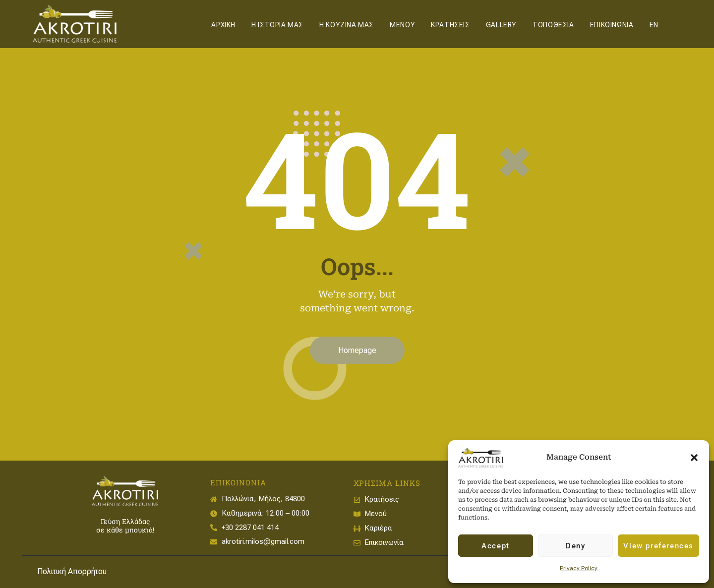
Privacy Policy (579, 568)
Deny (575, 546)
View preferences (658, 546)
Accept (496, 546)
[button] (694, 458)
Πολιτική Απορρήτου (72, 571)
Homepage (357, 350)
